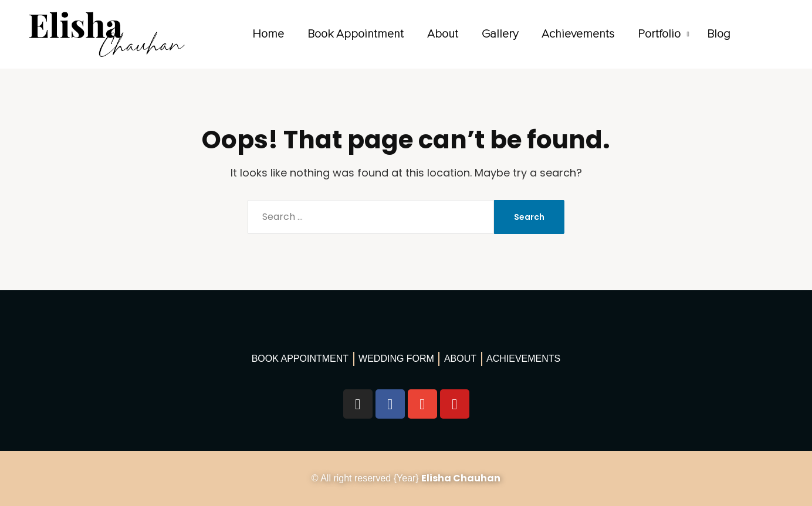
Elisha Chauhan (461, 478)
